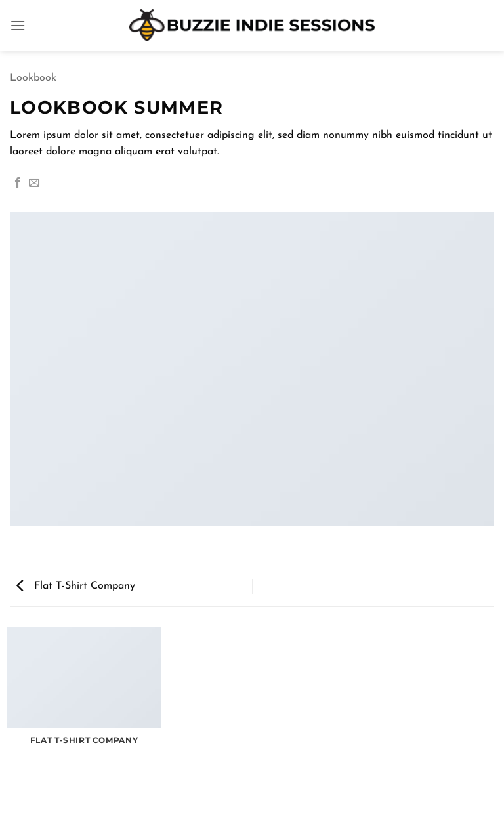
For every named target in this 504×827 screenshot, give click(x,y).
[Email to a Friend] (34, 183)
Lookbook (33, 78)
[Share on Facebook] (18, 183)
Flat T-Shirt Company (76, 586)
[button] (18, 25)
